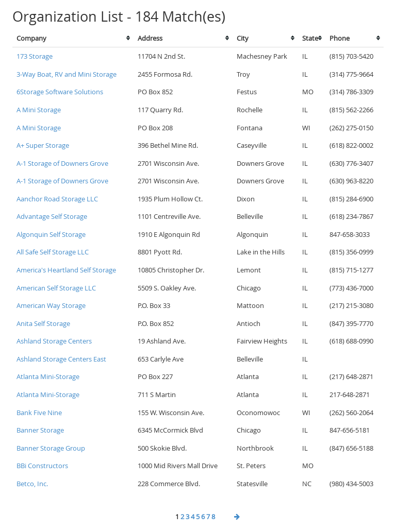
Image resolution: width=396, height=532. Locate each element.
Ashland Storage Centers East (61, 359)
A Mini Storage (39, 110)
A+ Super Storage (43, 145)
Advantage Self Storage (52, 216)
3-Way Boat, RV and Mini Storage (67, 74)
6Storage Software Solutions (60, 92)
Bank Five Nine (39, 413)
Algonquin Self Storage (51, 234)
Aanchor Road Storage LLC (57, 199)
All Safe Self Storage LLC (53, 252)
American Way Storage (51, 305)
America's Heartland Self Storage (66, 270)
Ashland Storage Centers (54, 341)
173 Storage (35, 56)
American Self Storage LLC (56, 288)
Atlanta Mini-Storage (48, 376)
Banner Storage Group (51, 448)
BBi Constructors (42, 466)
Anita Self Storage (43, 323)
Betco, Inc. (32, 484)
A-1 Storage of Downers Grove (62, 163)
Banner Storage (40, 430)
